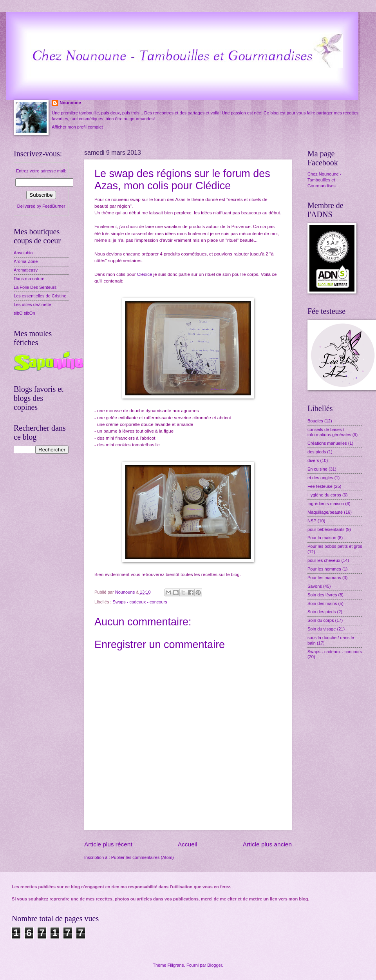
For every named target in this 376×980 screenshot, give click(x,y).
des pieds (317, 452)
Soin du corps (321, 620)
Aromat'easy (26, 270)
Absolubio (23, 253)
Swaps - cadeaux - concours (140, 602)
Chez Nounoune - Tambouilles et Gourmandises (324, 180)
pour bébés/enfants (326, 529)
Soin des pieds (322, 612)
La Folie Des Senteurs (35, 287)
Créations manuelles (327, 443)
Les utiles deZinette (33, 304)
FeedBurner (54, 206)
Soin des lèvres (322, 595)
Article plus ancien (267, 844)
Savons (315, 586)
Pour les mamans (324, 578)
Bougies (315, 421)
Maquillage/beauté (325, 512)
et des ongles (320, 478)
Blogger (214, 965)
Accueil (188, 844)
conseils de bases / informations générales (329, 432)
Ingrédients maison (326, 504)
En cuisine (317, 469)
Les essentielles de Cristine (40, 296)
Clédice (145, 274)
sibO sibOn (24, 313)
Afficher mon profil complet (77, 127)
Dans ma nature (29, 279)
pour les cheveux (324, 560)
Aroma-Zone (26, 261)
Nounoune (70, 103)
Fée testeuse (320, 486)
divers (313, 460)
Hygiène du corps (324, 495)
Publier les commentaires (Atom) (143, 857)
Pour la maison (322, 538)
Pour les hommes (324, 569)
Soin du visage (322, 629)
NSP (312, 521)
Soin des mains (322, 603)
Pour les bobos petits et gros (335, 546)
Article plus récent (108, 844)
